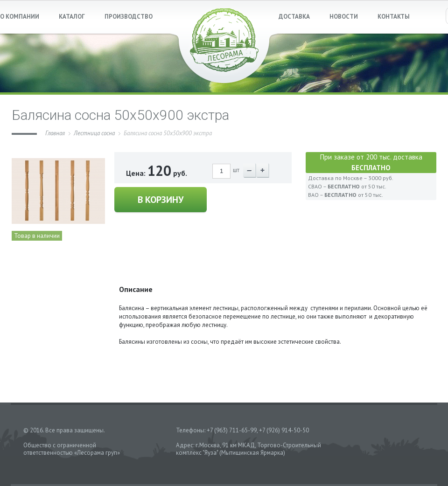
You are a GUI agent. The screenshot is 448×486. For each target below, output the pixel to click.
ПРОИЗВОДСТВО (129, 17)
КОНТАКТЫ (394, 17)
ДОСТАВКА (294, 17)
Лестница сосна (94, 133)
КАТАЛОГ (72, 17)
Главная (55, 133)
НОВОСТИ (344, 17)
